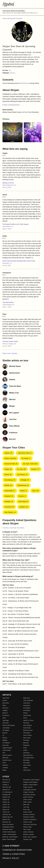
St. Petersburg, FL (8, 792)
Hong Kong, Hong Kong (30, 824)
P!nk (4, 753)
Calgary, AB (6, 800)
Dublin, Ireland (27, 802)
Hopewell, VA (9, 496)
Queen (4, 770)
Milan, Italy (26, 805)
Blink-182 (26, 743)
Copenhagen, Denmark (30, 790)
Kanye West (27, 705)
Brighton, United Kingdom (30, 785)
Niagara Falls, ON (7, 817)
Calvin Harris (27, 770)
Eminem (5, 700)
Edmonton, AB (7, 822)
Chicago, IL (6, 785)
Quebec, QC (6, 802)
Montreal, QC (6, 819)
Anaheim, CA (24, 507)
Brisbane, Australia (28, 834)
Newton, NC (8, 453)
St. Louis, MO (21, 469)
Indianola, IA (6, 782)
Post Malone (27, 710)
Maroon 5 (5, 713)
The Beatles (6, 730)
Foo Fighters (27, 708)
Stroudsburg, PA (10, 480)
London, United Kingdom (9, 834)
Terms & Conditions (14, 854)
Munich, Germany (28, 797)
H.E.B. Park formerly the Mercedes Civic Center (19, 261)
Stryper (20, 18)
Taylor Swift (6, 698)
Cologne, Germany (29, 792)
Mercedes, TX (7, 263)
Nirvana (25, 713)
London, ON (6, 805)
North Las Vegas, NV (9, 344)
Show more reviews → (11, 353)
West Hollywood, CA (9, 185)
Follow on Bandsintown (12, 105)
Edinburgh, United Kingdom (10, 837)
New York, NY (6, 780)
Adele (4, 718)
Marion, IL (24, 491)
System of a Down (28, 720)
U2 (3, 735)
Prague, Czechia (28, 787)
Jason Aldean (27, 765)
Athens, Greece (28, 800)
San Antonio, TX (8, 226)
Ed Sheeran (6, 715)
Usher (4, 763)
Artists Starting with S (10, 18)
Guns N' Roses (27, 735)
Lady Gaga (6, 720)
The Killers (26, 740)
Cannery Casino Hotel (10, 341)
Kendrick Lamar (7, 760)
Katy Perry (5, 708)
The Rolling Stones (29, 758)
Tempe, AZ (8, 469)
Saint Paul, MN (7, 787)
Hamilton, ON (6, 797)
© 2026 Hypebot (11, 846)
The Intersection (8, 302)
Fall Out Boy (27, 733)
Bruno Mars (6, 703)
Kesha (25, 748)
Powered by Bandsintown (17, 850)
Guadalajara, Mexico (8, 827)
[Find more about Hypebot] (22, 4)
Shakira (25, 750)
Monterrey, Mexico (8, 829)
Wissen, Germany (10, 458)
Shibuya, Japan (28, 827)
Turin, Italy (26, 807)
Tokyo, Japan (27, 829)
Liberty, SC (8, 475)
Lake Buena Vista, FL (25, 453)
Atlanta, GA (8, 485)
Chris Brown (27, 703)
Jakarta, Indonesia (28, 832)
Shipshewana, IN (23, 485)
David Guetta (27, 728)
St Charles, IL (26, 458)
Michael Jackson (7, 755)
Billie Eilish (5, 758)
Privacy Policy (11, 858)
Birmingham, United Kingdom (31, 780)
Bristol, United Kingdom (9, 839)
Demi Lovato (27, 738)
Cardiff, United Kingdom (9, 832)
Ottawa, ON (6, 810)
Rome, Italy (26, 810)
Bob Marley (26, 760)
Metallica (5, 740)
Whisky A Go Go (8, 183)
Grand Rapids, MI (8, 305)
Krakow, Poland (28, 812)
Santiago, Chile (27, 839)
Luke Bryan (26, 753)
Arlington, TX (9, 501)
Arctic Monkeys (27, 725)
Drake (4, 705)
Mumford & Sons (28, 730)
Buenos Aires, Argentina (30, 837)
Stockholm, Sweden (29, 817)
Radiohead (26, 745)
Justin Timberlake (28, 700)
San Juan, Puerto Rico (30, 464)
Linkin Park (6, 723)
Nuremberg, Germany (29, 795)
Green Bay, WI (23, 501)
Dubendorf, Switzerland (30, 819)
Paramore (5, 765)
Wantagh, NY (25, 480)
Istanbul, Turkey (28, 822)
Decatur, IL (22, 496)
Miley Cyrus (27, 698)
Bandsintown (25, 83)
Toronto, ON (6, 812)
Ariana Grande (7, 750)
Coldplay (5, 710)
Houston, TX (35, 469)
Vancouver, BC (7, 815)
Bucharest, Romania (29, 815)
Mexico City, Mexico (8, 824)
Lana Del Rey (27, 715)
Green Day (6, 745)
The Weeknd (6, 743)
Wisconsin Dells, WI (11, 464)
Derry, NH (36, 491)
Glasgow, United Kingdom (30, 782)
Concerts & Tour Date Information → (14, 528)
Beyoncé (5, 733)
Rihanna (5, 738)
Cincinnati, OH (9, 507)
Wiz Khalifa (26, 763)
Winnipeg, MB (6, 795)
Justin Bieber (6, 728)
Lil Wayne (5, 768)
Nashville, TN (6, 790)
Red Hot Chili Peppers (9, 725)
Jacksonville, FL (10, 491)
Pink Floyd (26, 723)
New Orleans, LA (10, 512)
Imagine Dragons (7, 748)
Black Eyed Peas (28, 755)
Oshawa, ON (6, 807)
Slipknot (25, 768)
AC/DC (25, 718)
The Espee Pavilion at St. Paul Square (16, 224)
